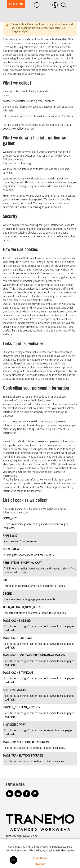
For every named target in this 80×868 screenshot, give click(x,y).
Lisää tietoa (40, 858)
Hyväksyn (40, 864)
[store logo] (14, 5)
